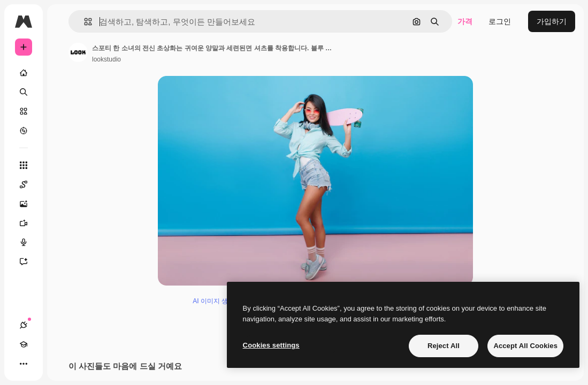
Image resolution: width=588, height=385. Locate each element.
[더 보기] (24, 364)
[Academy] (24, 344)
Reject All (444, 346)
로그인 (500, 21)
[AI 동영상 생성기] (29, 223)
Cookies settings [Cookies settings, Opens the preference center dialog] (271, 345)
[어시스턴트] (29, 261)
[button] (84, 22)
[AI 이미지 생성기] (29, 204)
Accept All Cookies (525, 346)
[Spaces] (29, 184)
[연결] (24, 325)
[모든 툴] (24, 165)
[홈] (24, 73)
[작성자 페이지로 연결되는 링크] (78, 52)
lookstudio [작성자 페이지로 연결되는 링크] (106, 59)
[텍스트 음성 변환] (29, 242)
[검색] (24, 92)
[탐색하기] (24, 130)
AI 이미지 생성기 (217, 305)
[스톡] (24, 111)
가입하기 (552, 21)
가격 (465, 21)
